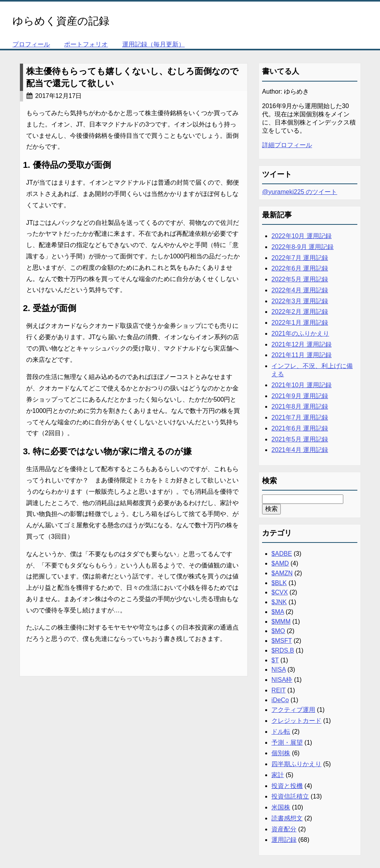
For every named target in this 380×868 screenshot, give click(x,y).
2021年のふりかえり (300, 334)
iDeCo (280, 700)
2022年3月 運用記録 (300, 301)
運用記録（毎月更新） (153, 44)
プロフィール (31, 44)
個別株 (281, 753)
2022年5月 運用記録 (300, 279)
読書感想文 (287, 818)
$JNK (279, 602)
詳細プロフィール (287, 145)
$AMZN (282, 573)
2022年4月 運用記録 (300, 290)
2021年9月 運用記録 (300, 396)
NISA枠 (282, 680)
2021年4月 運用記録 (300, 450)
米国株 (281, 807)
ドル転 (281, 732)
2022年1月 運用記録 (300, 323)
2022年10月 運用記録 (302, 236)
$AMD (280, 563)
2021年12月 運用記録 (302, 344)
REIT (278, 690)
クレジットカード (296, 721)
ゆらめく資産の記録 (61, 21)
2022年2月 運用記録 (300, 312)
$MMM (281, 622)
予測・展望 (287, 743)
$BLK (279, 583)
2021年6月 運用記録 (300, 428)
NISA (278, 670)
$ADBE (282, 554)
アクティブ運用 (293, 710)
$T (275, 660)
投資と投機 (287, 786)
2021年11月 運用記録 (302, 355)
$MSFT (282, 641)
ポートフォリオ (86, 44)
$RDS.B (283, 650)
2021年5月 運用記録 (300, 439)
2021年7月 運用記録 (300, 417)
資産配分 (284, 829)
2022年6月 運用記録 (300, 268)
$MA (278, 612)
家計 (278, 775)
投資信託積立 (290, 796)
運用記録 (284, 840)
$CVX (280, 592)
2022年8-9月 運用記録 (302, 247)
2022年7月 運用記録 (300, 258)
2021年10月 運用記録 (302, 385)
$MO (278, 631)
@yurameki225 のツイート (300, 192)
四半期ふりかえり (296, 764)
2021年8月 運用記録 (300, 406)
